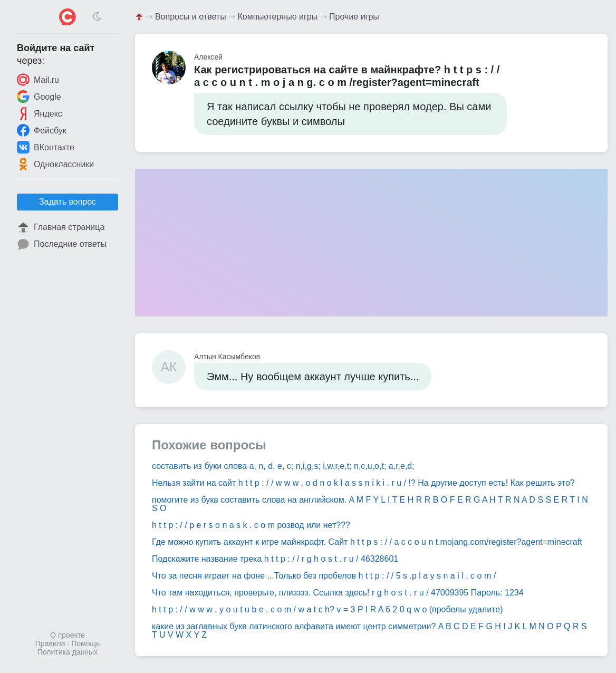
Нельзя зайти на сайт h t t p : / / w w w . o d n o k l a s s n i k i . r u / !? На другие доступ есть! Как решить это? (363, 483)
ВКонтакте (46, 147)
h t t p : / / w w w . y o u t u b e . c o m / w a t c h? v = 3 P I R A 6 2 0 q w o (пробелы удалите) (328, 609)
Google (39, 97)
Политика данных (68, 652)
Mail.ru (38, 80)
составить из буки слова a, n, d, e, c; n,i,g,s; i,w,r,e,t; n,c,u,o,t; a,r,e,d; (283, 466)
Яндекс (40, 113)
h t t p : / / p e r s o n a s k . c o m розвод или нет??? (251, 525)
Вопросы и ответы (191, 17)
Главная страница (61, 227)
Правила (50, 643)
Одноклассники (55, 164)
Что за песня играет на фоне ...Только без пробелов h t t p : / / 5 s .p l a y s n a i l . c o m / (324, 576)
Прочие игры (354, 17)
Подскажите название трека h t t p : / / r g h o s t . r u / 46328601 (275, 559)
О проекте (68, 635)
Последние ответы (62, 244)
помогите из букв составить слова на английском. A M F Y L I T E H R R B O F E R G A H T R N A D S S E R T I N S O (370, 504)
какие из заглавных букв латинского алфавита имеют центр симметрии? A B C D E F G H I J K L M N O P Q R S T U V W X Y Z (369, 631)
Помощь (85, 643)
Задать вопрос (68, 202)
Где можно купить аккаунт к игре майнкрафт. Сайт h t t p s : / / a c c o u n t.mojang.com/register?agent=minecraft (367, 542)
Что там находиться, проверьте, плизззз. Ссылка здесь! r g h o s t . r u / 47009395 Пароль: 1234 (338, 593)
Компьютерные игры (278, 17)
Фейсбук (42, 130)
